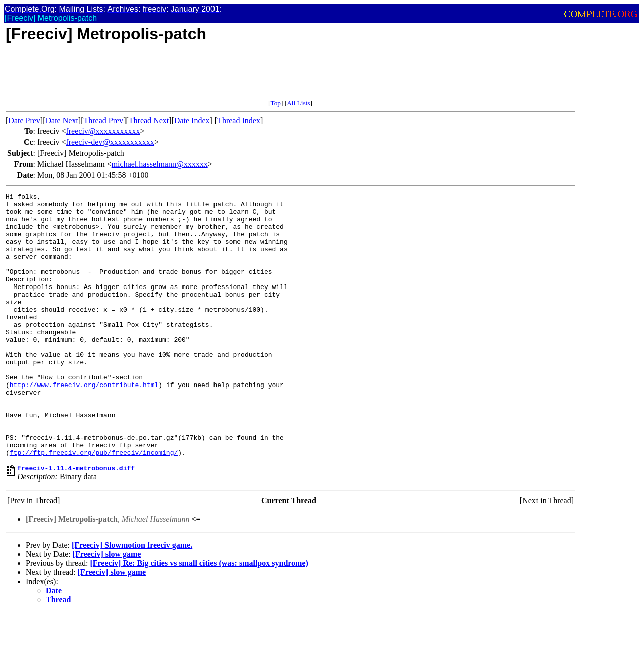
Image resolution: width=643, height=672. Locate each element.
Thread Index (239, 120)
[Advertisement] (188, 76)
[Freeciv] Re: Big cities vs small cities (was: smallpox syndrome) (199, 617)
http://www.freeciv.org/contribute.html (84, 424)
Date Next (62, 120)
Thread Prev (103, 120)
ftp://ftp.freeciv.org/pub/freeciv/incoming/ (94, 505)
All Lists (298, 103)
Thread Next (149, 120)
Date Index (192, 120)
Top (276, 103)
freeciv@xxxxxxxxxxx (103, 131)
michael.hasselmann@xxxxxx (160, 164)
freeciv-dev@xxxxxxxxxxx (110, 142)
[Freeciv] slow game (107, 608)
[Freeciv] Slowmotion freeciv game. (132, 599)
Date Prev (24, 120)
